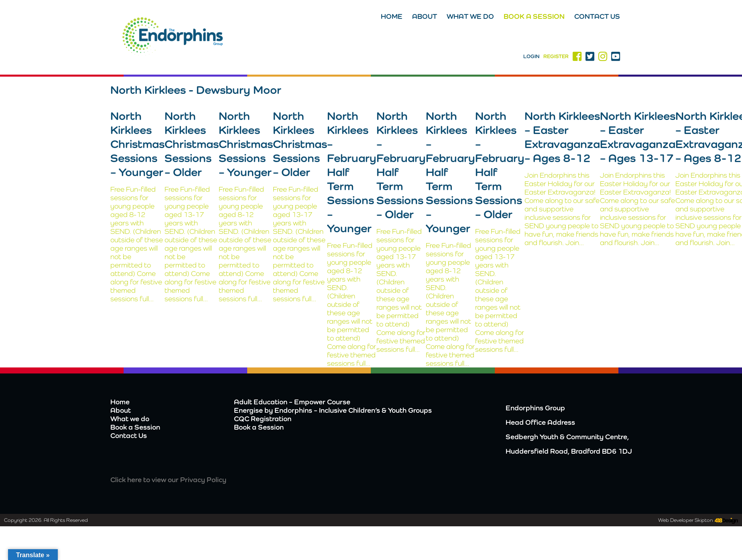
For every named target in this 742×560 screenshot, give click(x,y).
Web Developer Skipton (685, 520)
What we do (470, 16)
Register (556, 56)
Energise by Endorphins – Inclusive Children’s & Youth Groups (333, 410)
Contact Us (597, 16)
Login (531, 56)
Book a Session (534, 16)
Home (392, 16)
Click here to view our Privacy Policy (168, 480)
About (425, 16)
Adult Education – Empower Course (292, 402)
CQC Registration (263, 419)
